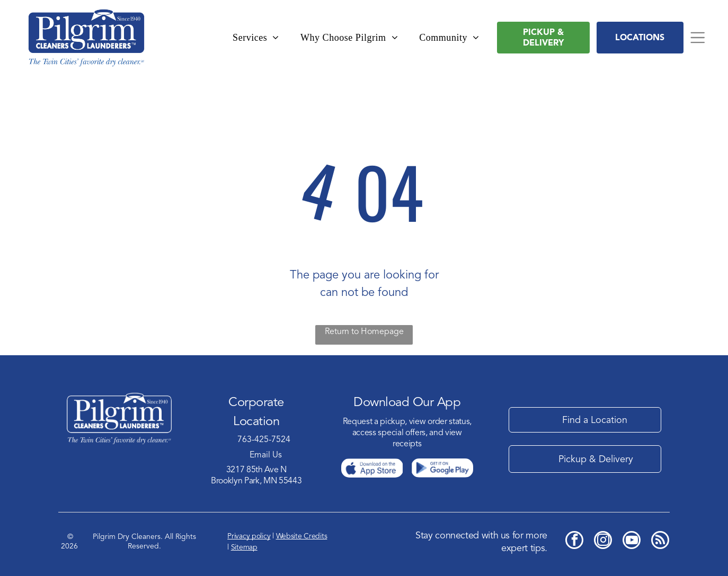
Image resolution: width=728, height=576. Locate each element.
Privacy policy (249, 536)
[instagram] (603, 541)
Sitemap (244, 547)
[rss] (660, 541)
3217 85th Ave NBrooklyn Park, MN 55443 (256, 475)
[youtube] (632, 541)
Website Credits (302, 536)
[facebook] (574, 541)
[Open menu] (698, 38)
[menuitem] (256, 38)
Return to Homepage (364, 331)
